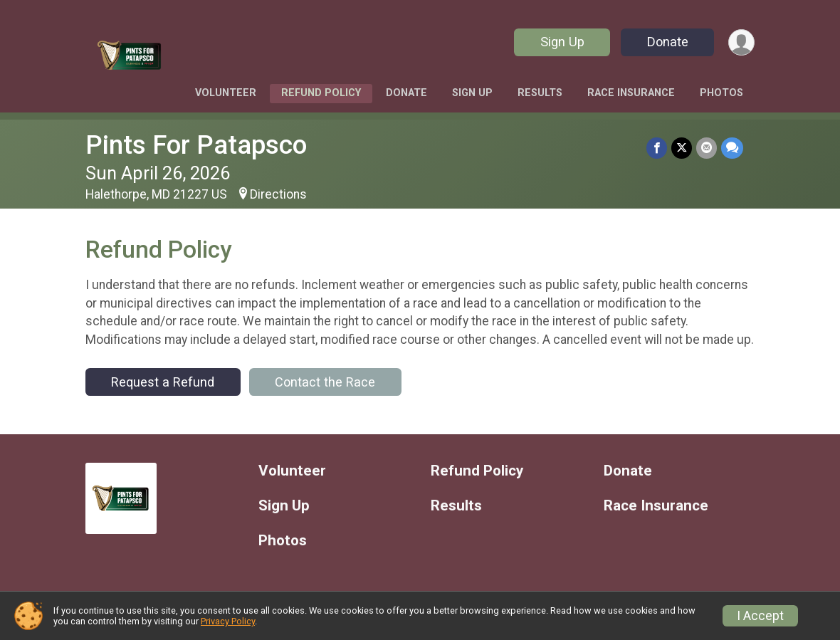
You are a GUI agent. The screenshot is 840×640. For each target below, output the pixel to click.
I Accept (760, 616)
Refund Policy (321, 93)
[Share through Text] (732, 148)
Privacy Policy (228, 621)
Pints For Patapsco (196, 145)
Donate (668, 42)
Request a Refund (163, 382)
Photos (721, 93)
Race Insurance (631, 93)
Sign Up (562, 42)
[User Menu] (741, 42)
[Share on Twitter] (682, 148)
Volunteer (226, 93)
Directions (278, 194)
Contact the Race (325, 382)
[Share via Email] (707, 148)
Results (540, 93)
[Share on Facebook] (657, 148)
